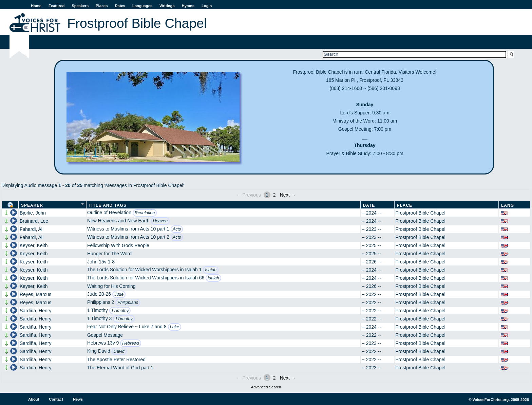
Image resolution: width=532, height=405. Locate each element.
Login (207, 6)
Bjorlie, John (33, 213)
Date (369, 205)
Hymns (188, 6)
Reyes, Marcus (35, 294)
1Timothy (120, 311)
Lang (508, 205)
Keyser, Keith (34, 245)
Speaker (32, 205)
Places (102, 6)
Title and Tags (108, 205)
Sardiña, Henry (35, 311)
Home (36, 6)
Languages (142, 6)
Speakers (80, 6)
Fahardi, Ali (32, 229)
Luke (175, 327)
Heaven (160, 221)
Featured (56, 6)
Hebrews (131, 343)
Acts (177, 229)
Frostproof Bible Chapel (420, 213)
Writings (167, 6)
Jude (119, 294)
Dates (120, 6)
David (119, 351)
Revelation (145, 213)
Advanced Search (266, 387)
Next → (288, 195)
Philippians (128, 302)
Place (404, 205)
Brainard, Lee (34, 221)
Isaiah (211, 270)
